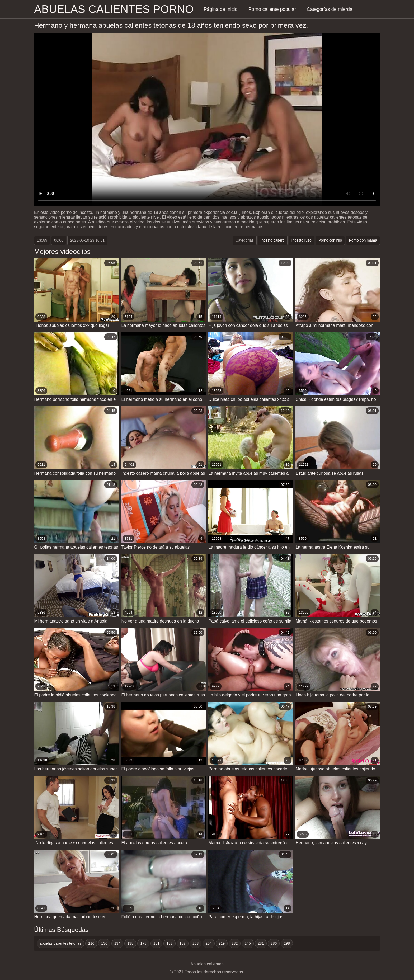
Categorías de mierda (330, 9)
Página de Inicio (221, 9)
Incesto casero (273, 240)
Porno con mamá (363, 240)
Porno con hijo (330, 240)
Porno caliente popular (272, 9)
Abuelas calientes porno (114, 9)
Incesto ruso (302, 240)
